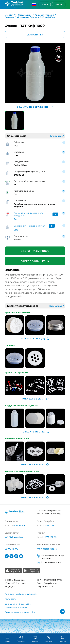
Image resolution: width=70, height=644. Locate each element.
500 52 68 (15, 525)
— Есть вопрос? (56, 136)
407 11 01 (46, 525)
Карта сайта (10, 599)
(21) (35, 339)
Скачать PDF (35, 34)
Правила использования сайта (20, 612)
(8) (35, 465)
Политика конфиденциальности (21, 594)
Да (15, 219)
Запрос (59, 5)
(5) (35, 399)
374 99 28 (47, 537)
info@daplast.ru (14, 537)
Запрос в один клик (35, 261)
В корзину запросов (35, 251)
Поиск (45, 5)
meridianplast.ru (47, 549)
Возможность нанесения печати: (30, 226)
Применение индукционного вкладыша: (28, 214)
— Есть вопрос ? (55, 306)
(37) (35, 432)
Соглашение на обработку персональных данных (18, 606)
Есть (16, 230)
